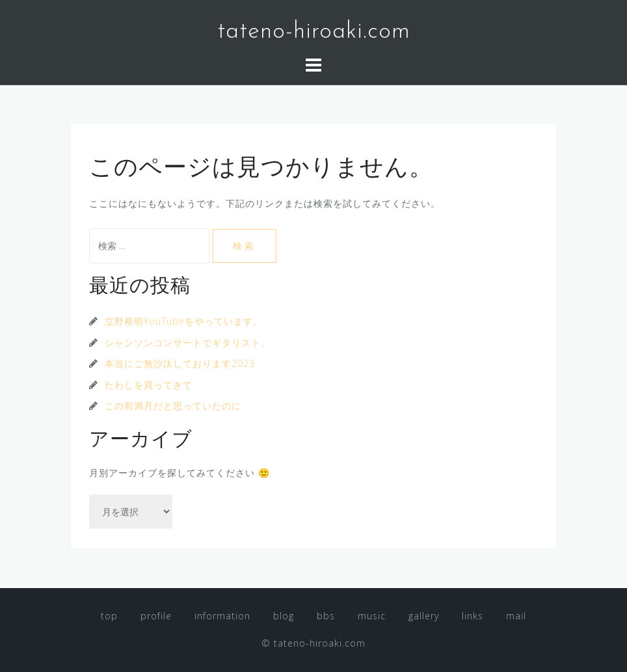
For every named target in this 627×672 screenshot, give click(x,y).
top (109, 616)
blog (284, 616)
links (473, 616)
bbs (326, 616)
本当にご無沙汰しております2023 (180, 363)
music (372, 616)
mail (516, 616)
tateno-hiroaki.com (314, 32)
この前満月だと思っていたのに (173, 406)
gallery (424, 616)
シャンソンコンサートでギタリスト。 (188, 343)
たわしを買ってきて (149, 385)
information (222, 616)
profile (156, 616)
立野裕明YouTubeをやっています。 (184, 321)
